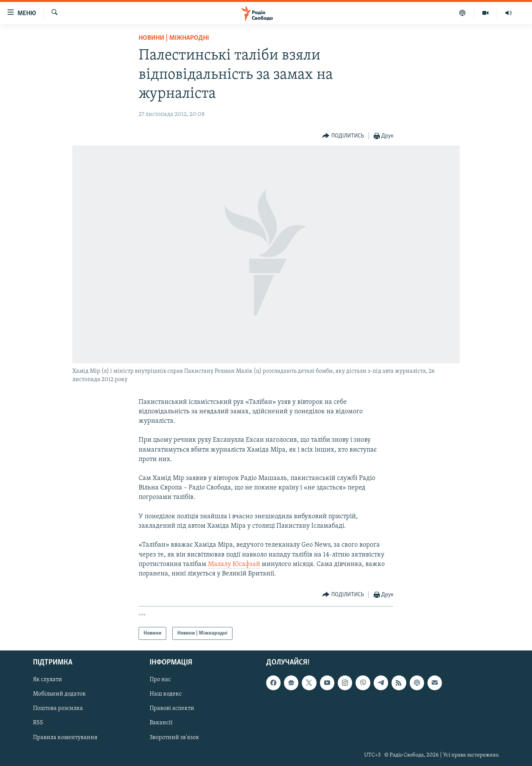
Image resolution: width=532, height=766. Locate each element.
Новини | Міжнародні (174, 38)
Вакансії (161, 723)
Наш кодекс (166, 694)
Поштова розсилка (58, 709)
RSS (38, 723)
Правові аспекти (172, 709)
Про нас (160, 680)
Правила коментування (65, 738)
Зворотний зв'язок (174, 738)
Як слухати (48, 680)
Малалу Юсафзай (234, 564)
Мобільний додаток (59, 694)
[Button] (343, 136)
